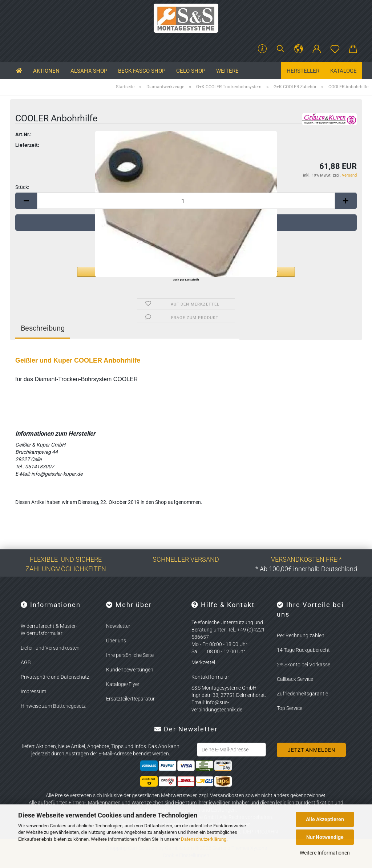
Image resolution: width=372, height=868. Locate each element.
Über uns (116, 641)
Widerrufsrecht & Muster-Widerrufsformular (49, 630)
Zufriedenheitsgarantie (302, 694)
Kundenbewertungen (130, 670)
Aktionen (46, 71)
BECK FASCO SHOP (142, 71)
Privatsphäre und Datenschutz (55, 677)
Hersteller (303, 71)
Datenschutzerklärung (204, 839)
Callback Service (295, 679)
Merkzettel (203, 662)
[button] (299, 49)
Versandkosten (227, 795)
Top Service (290, 708)
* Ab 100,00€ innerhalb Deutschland (306, 569)
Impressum (33, 691)
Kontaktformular (210, 677)
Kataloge (343, 71)
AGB (26, 662)
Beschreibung (43, 328)
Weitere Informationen (325, 853)
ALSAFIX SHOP (89, 71)
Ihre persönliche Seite (130, 655)
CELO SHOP (191, 71)
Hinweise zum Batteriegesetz (53, 706)
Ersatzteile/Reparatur (130, 699)
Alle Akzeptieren (325, 819)
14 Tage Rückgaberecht (303, 650)
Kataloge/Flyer (123, 684)
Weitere (227, 71)
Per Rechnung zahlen (301, 635)
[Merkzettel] (335, 49)
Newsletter (118, 626)
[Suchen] (280, 49)
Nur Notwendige (325, 837)
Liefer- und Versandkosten (50, 648)
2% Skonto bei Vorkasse (304, 665)
